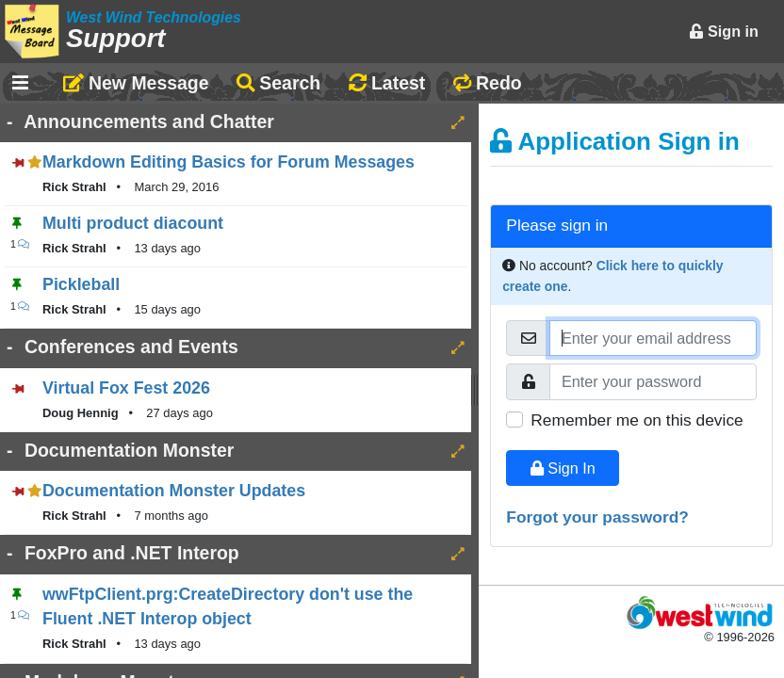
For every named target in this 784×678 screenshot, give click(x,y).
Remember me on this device (637, 420)
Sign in (724, 31)
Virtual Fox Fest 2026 (126, 388)
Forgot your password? (597, 517)
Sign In (563, 468)
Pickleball (81, 284)
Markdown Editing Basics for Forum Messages (229, 162)
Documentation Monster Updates (174, 491)
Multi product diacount (133, 223)
